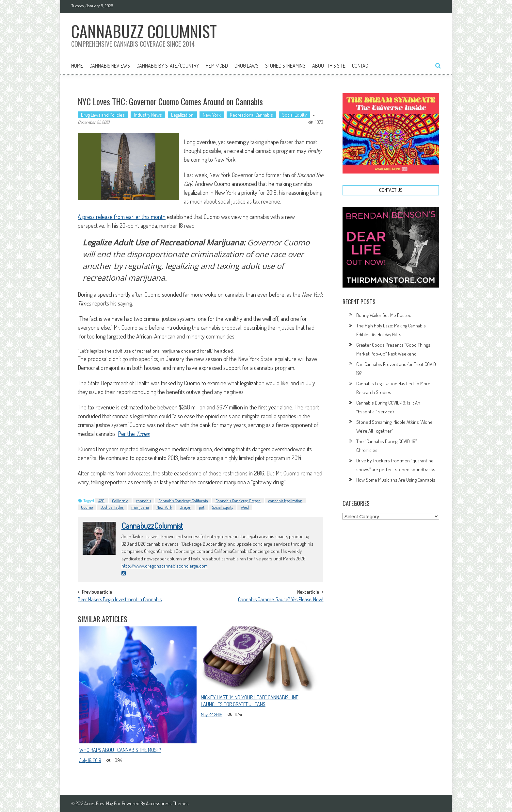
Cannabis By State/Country (168, 66)
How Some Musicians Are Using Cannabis (396, 480)
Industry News (148, 115)
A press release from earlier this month (122, 217)
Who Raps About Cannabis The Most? (120, 750)
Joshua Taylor (112, 507)
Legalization (182, 115)
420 (101, 501)
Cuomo (87, 507)
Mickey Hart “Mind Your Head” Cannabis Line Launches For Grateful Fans (250, 701)
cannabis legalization (285, 501)
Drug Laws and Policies (103, 115)
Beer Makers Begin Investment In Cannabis (120, 600)
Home (77, 66)
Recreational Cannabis (251, 115)
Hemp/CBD (217, 66)
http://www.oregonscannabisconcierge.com (165, 566)
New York (212, 115)
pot (202, 507)
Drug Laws (247, 66)
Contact (361, 66)
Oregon (185, 507)
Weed (245, 507)
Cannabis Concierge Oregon (238, 501)
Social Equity (294, 115)
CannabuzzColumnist (152, 526)
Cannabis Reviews (110, 66)
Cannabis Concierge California (183, 501)
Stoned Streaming (285, 66)
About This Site (329, 66)
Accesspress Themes (167, 803)
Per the (134, 434)
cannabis (143, 501)
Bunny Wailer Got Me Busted (384, 315)
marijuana (140, 507)
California (120, 501)
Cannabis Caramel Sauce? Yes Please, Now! (281, 600)
